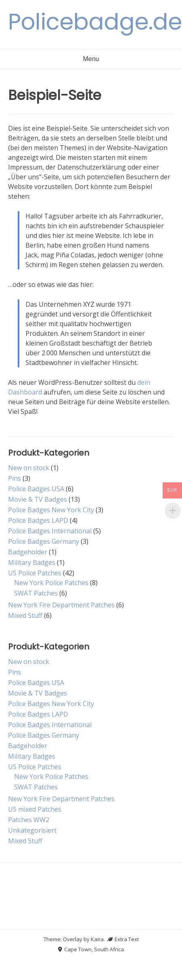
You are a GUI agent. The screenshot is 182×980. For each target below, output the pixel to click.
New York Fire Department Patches (61, 605)
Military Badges (32, 562)
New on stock (29, 468)
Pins (15, 478)
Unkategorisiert (32, 830)
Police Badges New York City (51, 510)
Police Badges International (50, 531)
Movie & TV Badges (38, 499)
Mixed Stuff (25, 615)
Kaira (97, 939)
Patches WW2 (29, 820)
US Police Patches (35, 573)
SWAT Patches (36, 593)
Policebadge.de (95, 22)
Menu (91, 59)
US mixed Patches (35, 809)
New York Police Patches (51, 583)
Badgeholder (28, 552)
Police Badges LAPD (38, 520)
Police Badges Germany (44, 541)
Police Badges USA (36, 489)
